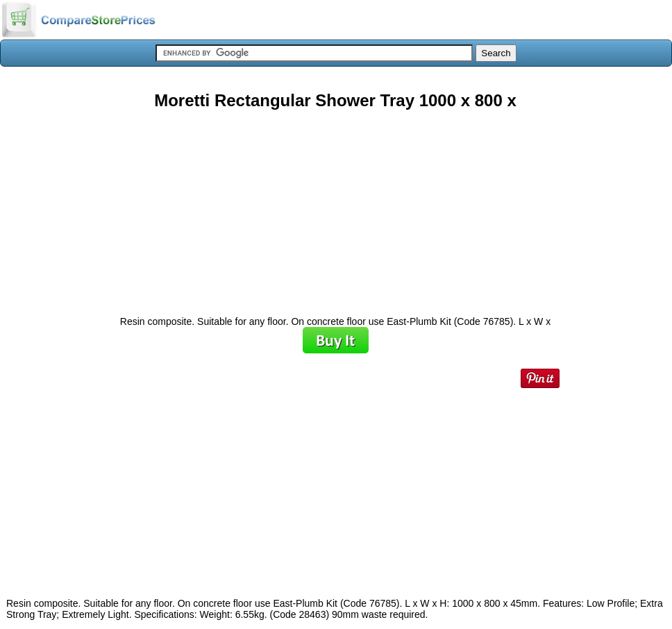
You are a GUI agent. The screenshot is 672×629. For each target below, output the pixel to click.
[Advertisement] (335, 208)
